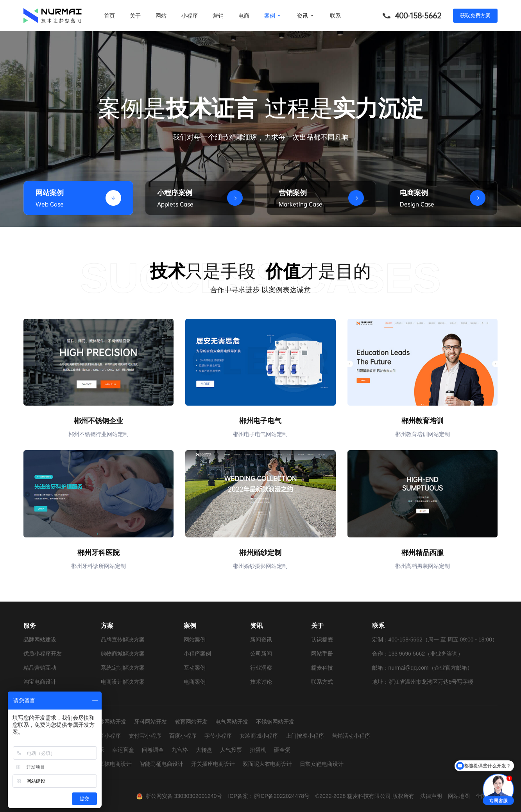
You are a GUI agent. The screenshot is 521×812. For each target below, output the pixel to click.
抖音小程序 (107, 736)
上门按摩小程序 (305, 736)
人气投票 (231, 750)
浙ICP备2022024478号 (282, 796)
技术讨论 (261, 682)
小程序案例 (197, 654)
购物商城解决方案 (123, 654)
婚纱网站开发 (110, 722)
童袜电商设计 (115, 764)
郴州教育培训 (423, 421)
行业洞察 (261, 668)
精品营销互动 (40, 668)
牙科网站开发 (150, 722)
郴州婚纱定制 (260, 553)
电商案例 (195, 682)
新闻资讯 (261, 640)
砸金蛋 (282, 750)
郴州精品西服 (423, 553)
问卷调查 (153, 750)
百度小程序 (183, 736)
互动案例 (195, 668)
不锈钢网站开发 (275, 722)
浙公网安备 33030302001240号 (184, 796)
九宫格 (180, 750)
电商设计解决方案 (123, 682)
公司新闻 (261, 654)
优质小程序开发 (43, 654)
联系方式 (322, 682)
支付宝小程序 (145, 736)
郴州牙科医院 (98, 553)
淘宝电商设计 (40, 682)
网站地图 (459, 796)
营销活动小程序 (351, 736)
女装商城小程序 (259, 736)
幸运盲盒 (123, 750)
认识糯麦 (322, 640)
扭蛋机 (258, 750)
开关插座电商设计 (213, 764)
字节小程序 (218, 736)
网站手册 (322, 654)
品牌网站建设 (40, 640)
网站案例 (195, 640)
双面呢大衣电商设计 (267, 764)
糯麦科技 (322, 668)
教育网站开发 (191, 722)
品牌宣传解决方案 (123, 640)
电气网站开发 (232, 722)
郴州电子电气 (260, 421)
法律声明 (431, 796)
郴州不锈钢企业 (98, 421)
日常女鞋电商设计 (322, 764)
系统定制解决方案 (123, 668)
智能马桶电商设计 (161, 764)
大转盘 (204, 750)
